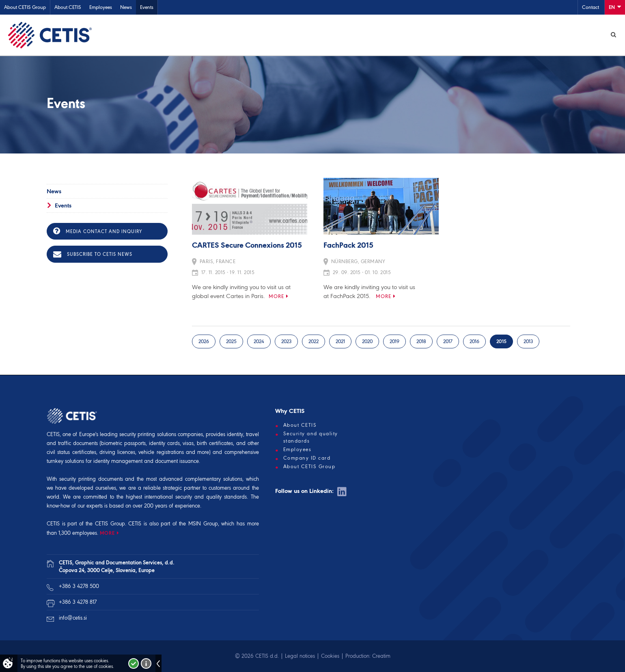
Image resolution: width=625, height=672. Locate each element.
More (276, 296)
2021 (340, 341)
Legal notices (300, 656)
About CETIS (68, 7)
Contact (591, 7)
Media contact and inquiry (98, 231)
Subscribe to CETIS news (93, 254)
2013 (528, 341)
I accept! (134, 663)
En (615, 7)
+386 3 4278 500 (79, 586)
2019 (394, 341)
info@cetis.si (73, 618)
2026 (204, 341)
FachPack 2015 (348, 246)
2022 (314, 341)
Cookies (330, 656)
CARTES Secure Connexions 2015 (247, 246)
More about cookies (146, 663)
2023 (286, 341)
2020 (367, 341)
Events (147, 7)
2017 (448, 341)
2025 (231, 341)
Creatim (381, 656)
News (126, 7)
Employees (101, 7)
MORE (107, 533)
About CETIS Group (25, 7)
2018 (421, 341)
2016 (474, 341)
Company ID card (307, 458)
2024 (259, 341)
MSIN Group (203, 524)
